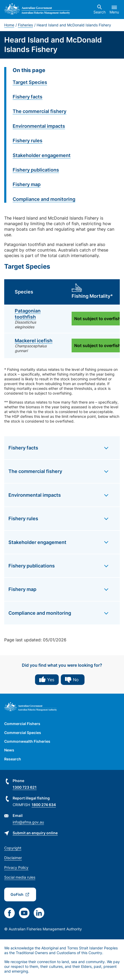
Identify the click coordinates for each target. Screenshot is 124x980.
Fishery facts (28, 97)
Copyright (13, 848)
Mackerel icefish (34, 341)
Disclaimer (13, 858)
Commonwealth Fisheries (27, 741)
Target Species (30, 82)
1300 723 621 (25, 787)
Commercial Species (23, 733)
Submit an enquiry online (35, 833)
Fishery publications (36, 170)
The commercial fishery (39, 111)
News (9, 750)
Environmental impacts (39, 126)
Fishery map (27, 184)
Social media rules (20, 877)
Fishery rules (28, 141)
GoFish (17, 894)
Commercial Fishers (22, 724)
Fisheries (25, 25)
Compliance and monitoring (44, 199)
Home (9, 25)
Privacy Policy (16, 867)
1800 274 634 (44, 805)
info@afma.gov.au (28, 822)
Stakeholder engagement (42, 155)
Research (13, 759)
